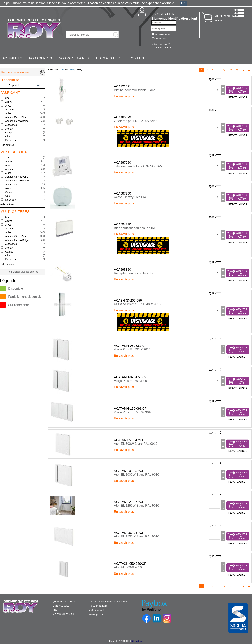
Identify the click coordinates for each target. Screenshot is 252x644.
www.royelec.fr (96, 614)
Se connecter (160, 39)
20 (231, 70)
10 (224, 70)
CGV (55, 610)
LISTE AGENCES (61, 606)
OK (183, 3)
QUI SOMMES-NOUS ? (64, 602)
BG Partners (137, 641)
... (218, 70)
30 (237, 70)
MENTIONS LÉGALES (63, 614)
